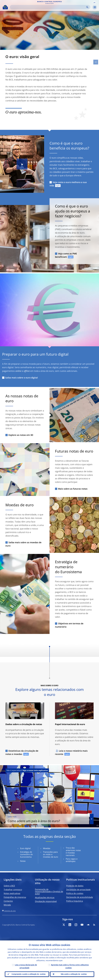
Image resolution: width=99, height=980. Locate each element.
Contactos (8, 901)
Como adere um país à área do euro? (47, 819)
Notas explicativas (12, 893)
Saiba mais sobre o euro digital (22, 378)
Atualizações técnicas (45, 897)
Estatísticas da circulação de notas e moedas (22, 752)
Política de (75, 893)
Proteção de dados (75, 886)
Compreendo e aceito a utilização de (29, 974)
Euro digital (25, 848)
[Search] (48, 7)
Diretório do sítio (10, 911)
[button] (95, 3)
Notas (23, 861)
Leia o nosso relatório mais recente (71, 752)
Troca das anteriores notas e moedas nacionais (73, 852)
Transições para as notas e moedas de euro (51, 854)
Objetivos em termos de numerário (69, 625)
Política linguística (75, 901)
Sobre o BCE (9, 886)
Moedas (47, 848)
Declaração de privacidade (78, 890)
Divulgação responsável (46, 901)
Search (87, 7)
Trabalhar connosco (13, 890)
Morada (7, 905)
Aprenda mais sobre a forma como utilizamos (70, 966)
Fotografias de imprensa (15, 897)
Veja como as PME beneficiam (66, 255)
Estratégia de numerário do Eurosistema (26, 854)
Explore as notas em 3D (21, 435)
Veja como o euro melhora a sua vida (68, 184)
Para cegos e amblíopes (72, 860)
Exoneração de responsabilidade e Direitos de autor (49, 891)
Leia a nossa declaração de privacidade (26, 966)
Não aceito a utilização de (74, 974)
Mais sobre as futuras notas (73, 489)
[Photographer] (97, 48)
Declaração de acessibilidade (80, 897)
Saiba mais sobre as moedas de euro (23, 544)
